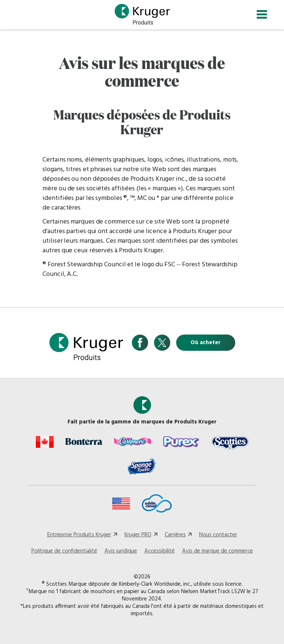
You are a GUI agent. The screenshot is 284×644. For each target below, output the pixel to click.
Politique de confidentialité (64, 551)
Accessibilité (160, 551)
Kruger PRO (138, 535)
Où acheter (206, 343)
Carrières (175, 535)
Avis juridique (121, 551)
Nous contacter (218, 535)
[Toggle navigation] (262, 14)
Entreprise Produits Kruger (79, 535)
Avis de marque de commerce (218, 551)
